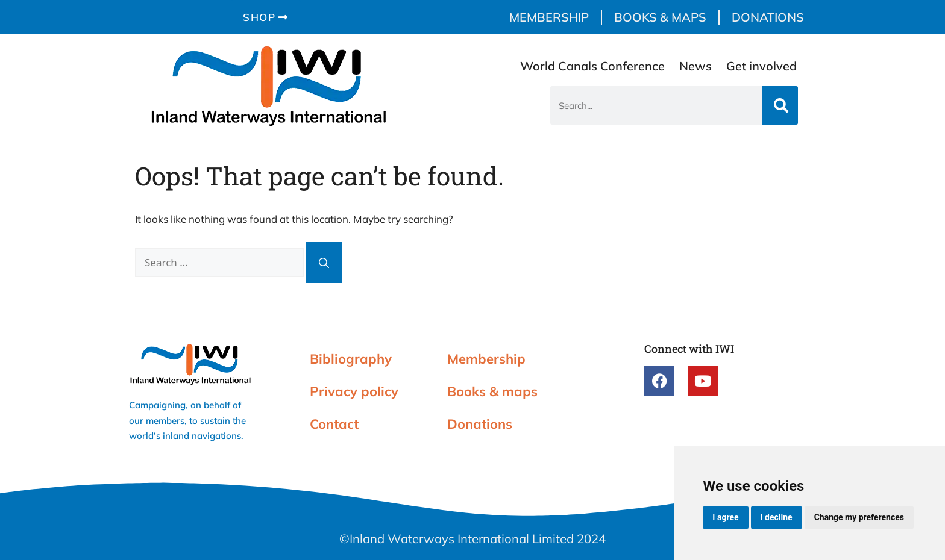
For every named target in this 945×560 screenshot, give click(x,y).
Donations (768, 17)
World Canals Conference (592, 66)
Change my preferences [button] (859, 517)
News (695, 66)
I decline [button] (777, 517)
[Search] (780, 105)
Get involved (761, 66)
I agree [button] (725, 517)
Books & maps (660, 17)
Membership (549, 17)
